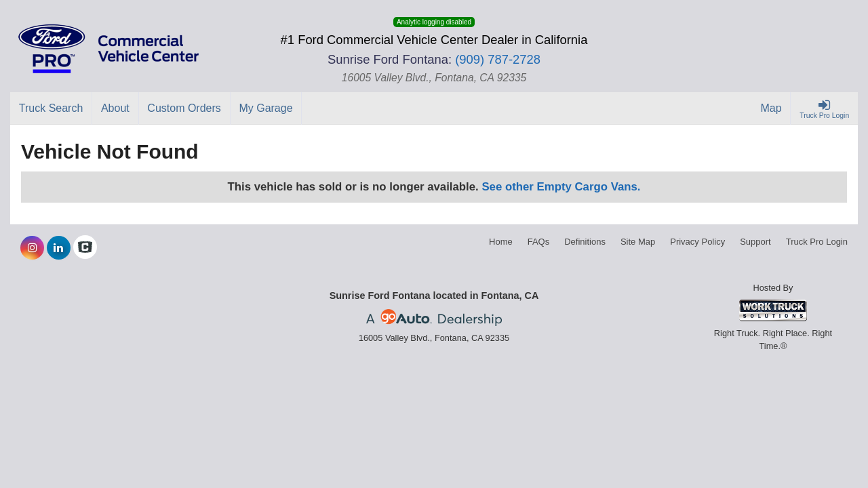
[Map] (772, 108)
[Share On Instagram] (32, 248)
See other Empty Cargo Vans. (561, 187)
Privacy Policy (697, 242)
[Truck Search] (51, 108)
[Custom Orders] (185, 108)
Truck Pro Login (817, 242)
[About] (115, 108)
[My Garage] (267, 108)
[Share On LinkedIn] (59, 248)
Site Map (638, 242)
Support (755, 242)
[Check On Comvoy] (85, 248)
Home (501, 242)
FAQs (539, 242)
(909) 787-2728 (498, 59)
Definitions (585, 242)
